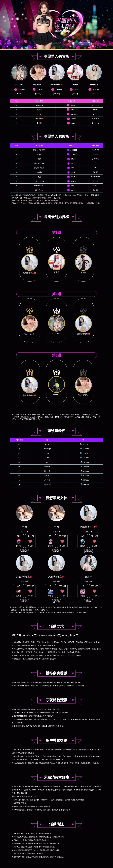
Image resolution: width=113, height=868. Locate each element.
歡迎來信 (40, 854)
